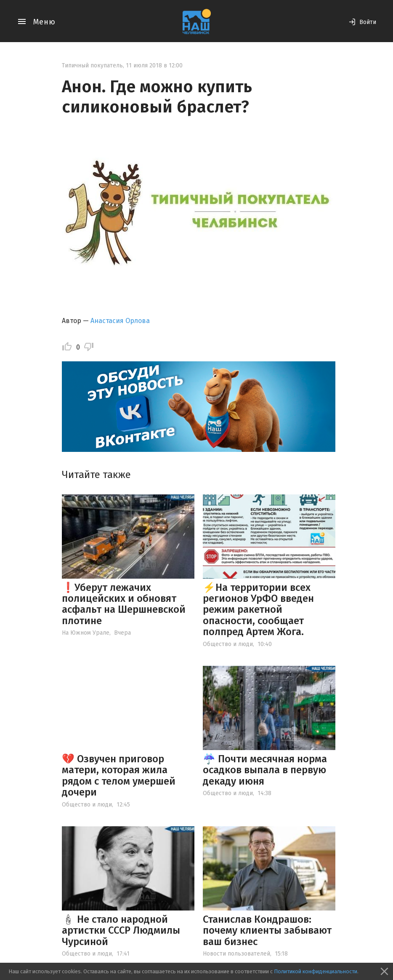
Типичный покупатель (92, 65)
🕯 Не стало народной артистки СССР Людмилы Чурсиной (121, 931)
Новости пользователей (236, 954)
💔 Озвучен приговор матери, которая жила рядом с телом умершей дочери (119, 776)
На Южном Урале (86, 633)
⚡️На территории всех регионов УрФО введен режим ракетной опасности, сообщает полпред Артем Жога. (258, 610)
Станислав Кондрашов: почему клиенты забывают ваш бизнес (267, 931)
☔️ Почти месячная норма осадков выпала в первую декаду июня (265, 770)
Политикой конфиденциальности (316, 971)
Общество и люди (228, 644)
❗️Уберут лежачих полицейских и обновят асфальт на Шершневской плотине (124, 604)
